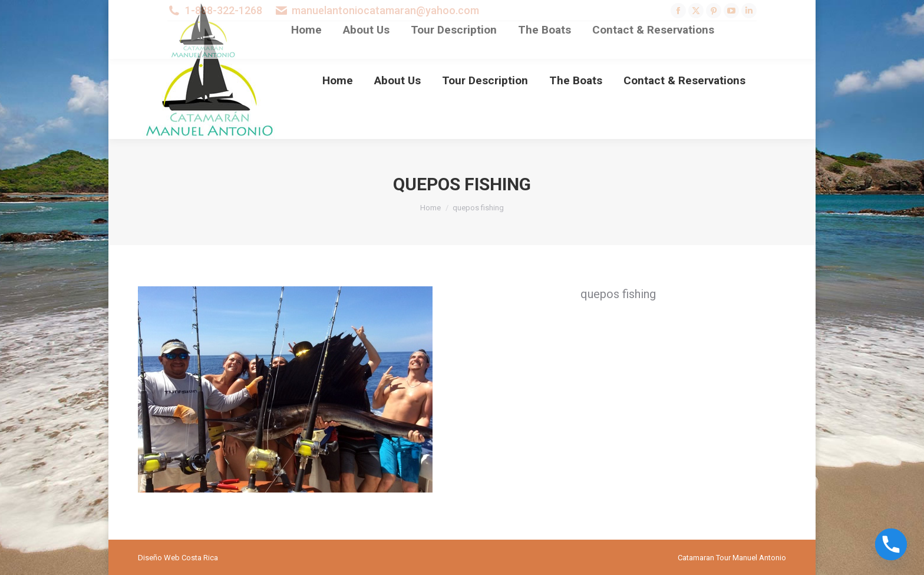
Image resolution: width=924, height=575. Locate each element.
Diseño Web (159, 558)
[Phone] (891, 544)
